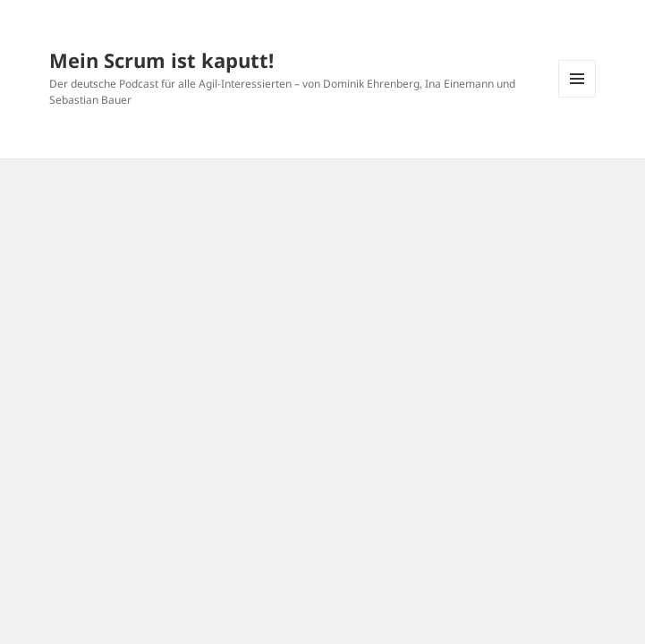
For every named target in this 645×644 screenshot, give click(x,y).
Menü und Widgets (577, 97)
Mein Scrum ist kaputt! (161, 60)
